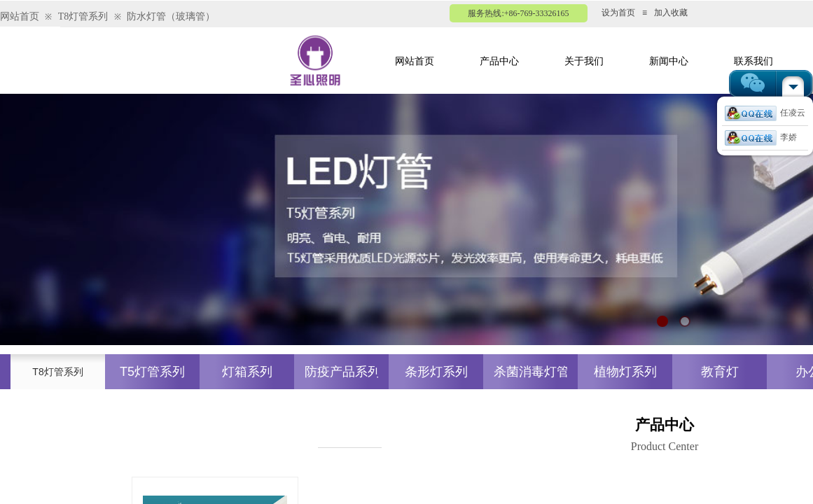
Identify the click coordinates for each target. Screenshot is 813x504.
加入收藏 (671, 13)
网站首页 (20, 16)
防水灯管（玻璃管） (171, 16)
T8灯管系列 (83, 16)
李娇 (761, 137)
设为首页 (618, 13)
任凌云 (765, 113)
